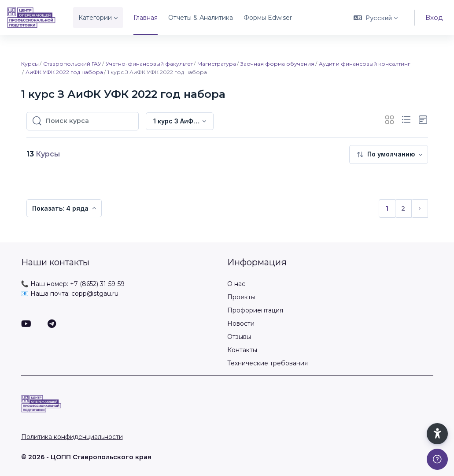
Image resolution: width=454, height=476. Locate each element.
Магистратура (217, 64)
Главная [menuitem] (146, 18)
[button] (376, 18)
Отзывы (239, 337)
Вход (434, 17)
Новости (241, 324)
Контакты (242, 350)
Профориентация (255, 310)
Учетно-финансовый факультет (149, 64)
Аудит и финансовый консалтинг (365, 64)
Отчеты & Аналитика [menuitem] (201, 18)
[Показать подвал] (437, 459)
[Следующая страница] (420, 208)
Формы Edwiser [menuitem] (268, 18)
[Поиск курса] (89, 121)
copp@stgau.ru (95, 294)
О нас (236, 284)
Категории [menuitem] (95, 18)
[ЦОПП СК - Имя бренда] (31, 18)
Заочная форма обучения (277, 64)
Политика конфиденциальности (72, 437)
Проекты (241, 297)
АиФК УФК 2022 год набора (64, 72)
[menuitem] (389, 154)
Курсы (30, 64)
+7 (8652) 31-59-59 (97, 284)
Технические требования (268, 363)
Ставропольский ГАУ (72, 64)
